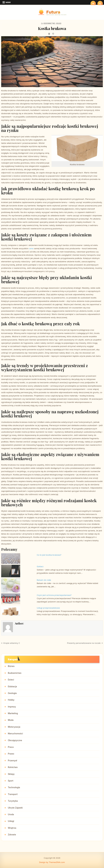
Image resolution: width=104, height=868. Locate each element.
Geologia (12, 693)
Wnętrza (12, 828)
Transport (13, 794)
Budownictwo (49, 23)
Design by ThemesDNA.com (52, 862)
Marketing (13, 713)
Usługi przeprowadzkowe (48, 608)
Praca (11, 747)
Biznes (11, 666)
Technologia (14, 787)
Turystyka (13, 801)
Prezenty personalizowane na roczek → (85, 643)
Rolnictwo (13, 767)
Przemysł (12, 760)
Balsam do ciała (44, 580)
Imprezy (12, 707)
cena (31, 248)
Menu (8, 2)
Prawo (11, 754)
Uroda (11, 814)
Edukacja (12, 686)
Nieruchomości (15, 733)
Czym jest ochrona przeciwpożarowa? (54, 595)
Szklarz (40, 566)
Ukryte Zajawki (15, 808)
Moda (11, 720)
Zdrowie (12, 835)
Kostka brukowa (52, 28)
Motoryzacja (14, 727)
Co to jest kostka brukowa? (49, 555)
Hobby (11, 700)
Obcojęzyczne (15, 740)
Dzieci (11, 680)
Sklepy (11, 774)
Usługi (59, 23)
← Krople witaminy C (11, 643)
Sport (11, 781)
